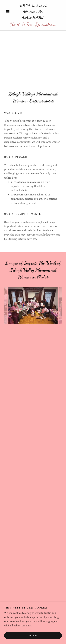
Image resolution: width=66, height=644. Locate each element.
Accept (33, 636)
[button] (9, 12)
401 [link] (22, 6)
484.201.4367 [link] (33, 17)
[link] (33, 25)
